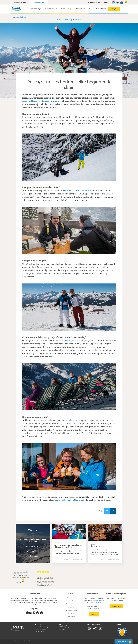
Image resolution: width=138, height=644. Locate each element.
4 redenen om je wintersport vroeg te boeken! (33, 540)
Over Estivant (80, 9)
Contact (105, 2)
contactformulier (97, 600)
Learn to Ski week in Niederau (69, 500)
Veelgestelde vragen (94, 2)
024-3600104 (97, 602)
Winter (78, 20)
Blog (91, 9)
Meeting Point (114, 9)
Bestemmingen (36, 9)
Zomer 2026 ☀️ (66, 9)
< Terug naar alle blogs (18, 17)
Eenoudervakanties (20, 2)
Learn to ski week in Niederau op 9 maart (41, 101)
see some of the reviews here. (21, 577)
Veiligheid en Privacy (71, 610)
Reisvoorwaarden (71, 604)
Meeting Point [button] (116, 606)
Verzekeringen (71, 601)
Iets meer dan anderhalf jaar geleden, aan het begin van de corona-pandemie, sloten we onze (105, 552)
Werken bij (71, 613)
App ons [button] (94, 614)
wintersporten (75, 420)
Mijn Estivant (101, 9)
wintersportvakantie (74, 340)
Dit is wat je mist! (33, 546)
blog (95, 554)
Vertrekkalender (51, 9)
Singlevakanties (39, 2)
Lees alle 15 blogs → (33, 556)
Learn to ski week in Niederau (78, 190)
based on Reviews (21, 576)
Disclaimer (71, 607)
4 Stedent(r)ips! (33, 551)
